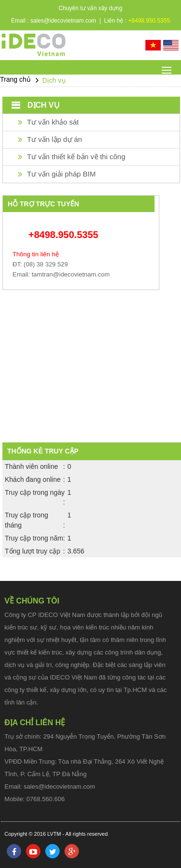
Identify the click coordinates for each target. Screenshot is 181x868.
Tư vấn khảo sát (53, 122)
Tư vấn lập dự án (54, 139)
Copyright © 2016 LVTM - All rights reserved (56, 834)
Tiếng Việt (153, 45)
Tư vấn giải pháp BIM (61, 174)
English (171, 45)
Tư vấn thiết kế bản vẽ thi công (76, 157)
